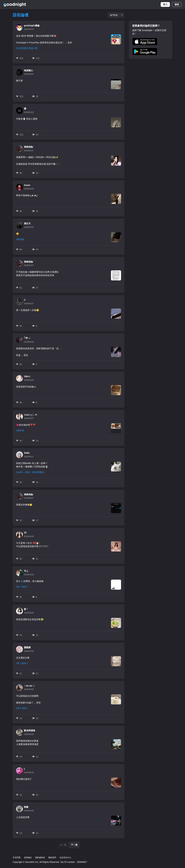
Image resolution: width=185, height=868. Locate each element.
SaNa (27, 453)
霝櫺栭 (27, 647)
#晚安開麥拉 (38, 472)
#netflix (20, 472)
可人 (26, 571)
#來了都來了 (22, 587)
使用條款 (28, 858)
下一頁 (74, 845)
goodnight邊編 (32, 26)
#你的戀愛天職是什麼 (27, 48)
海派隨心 (28, 70)
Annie (27, 185)
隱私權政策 (40, 858)
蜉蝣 (26, 807)
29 (25, 533)
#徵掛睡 (20, 239)
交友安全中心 (65, 858)
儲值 (177, 4)
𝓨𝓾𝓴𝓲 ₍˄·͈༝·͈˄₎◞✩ (31, 415)
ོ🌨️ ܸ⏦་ (27, 338)
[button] (145, 41)
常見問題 (17, 858)
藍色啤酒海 (30, 731)
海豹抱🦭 (29, 147)
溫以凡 (27, 223)
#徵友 (27, 472)
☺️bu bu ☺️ (30, 686)
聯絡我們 (52, 858)
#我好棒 (20, 431)
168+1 (27, 376)
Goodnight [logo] (15, 4)
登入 (165, 4)
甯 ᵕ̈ (26, 609)
